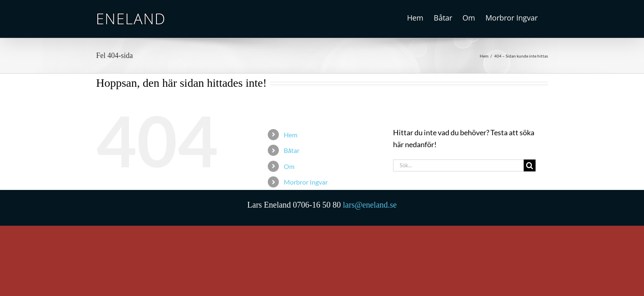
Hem (291, 135)
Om (289, 166)
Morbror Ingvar (306, 182)
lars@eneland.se (370, 205)
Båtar (292, 150)
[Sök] (530, 165)
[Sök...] (458, 165)
